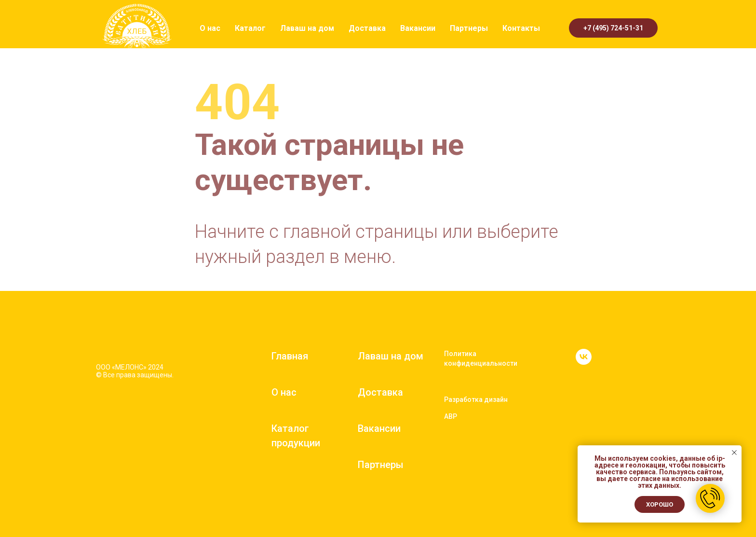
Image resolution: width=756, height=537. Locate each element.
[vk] (584, 362)
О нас (210, 28)
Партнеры (469, 28)
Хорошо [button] (660, 504)
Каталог (250, 28)
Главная (290, 356)
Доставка (367, 28)
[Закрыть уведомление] (734, 453)
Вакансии (418, 28)
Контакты (521, 28)
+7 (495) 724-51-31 (613, 28)
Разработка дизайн (476, 399)
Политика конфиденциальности (481, 358)
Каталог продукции (296, 436)
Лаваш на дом (307, 28)
